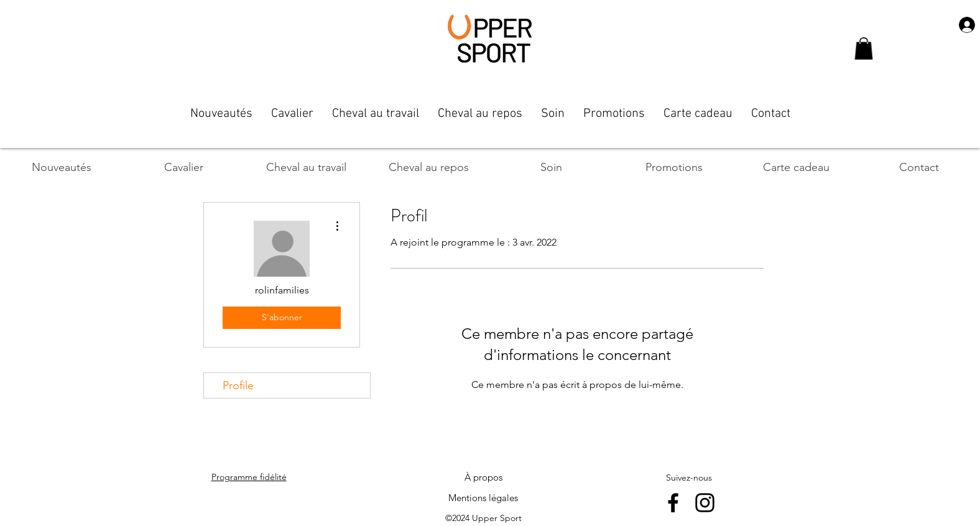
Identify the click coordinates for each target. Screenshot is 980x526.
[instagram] (705, 503)
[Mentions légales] (483, 498)
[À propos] (483, 478)
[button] (864, 48)
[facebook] (673, 503)
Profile (238, 385)
